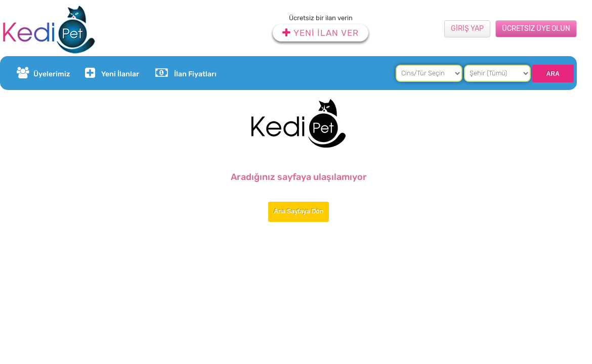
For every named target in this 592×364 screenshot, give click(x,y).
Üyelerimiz (43, 73)
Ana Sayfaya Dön (299, 211)
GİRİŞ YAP (467, 29)
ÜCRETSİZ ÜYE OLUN (536, 29)
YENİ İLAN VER (321, 33)
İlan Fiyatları (186, 73)
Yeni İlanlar (111, 73)
